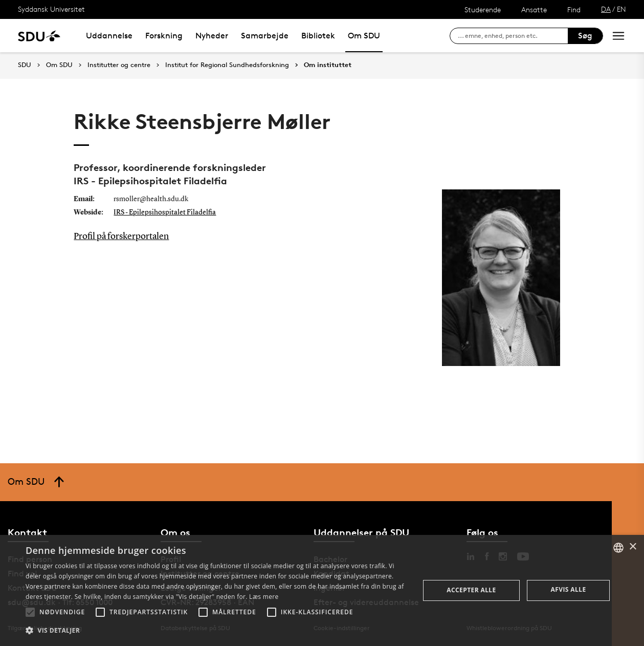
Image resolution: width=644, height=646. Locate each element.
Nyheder (212, 36)
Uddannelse (109, 36)
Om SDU (364, 36)
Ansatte (534, 9)
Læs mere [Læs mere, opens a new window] (264, 597)
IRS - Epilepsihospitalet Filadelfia (165, 212)
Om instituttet (328, 65)
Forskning (164, 36)
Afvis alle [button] (569, 589)
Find (574, 9)
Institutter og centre (119, 65)
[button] (30, 612)
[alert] (322, 590)
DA (606, 9)
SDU (25, 65)
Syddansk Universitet (51, 9)
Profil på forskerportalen (121, 236)
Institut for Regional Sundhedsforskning (227, 65)
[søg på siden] (513, 36)
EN (621, 9)
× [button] (632, 547)
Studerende (483, 9)
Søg (585, 36)
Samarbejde (265, 36)
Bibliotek (318, 36)
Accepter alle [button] (471, 590)
